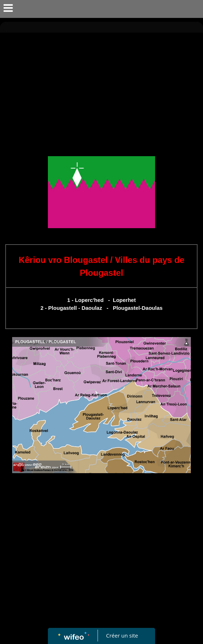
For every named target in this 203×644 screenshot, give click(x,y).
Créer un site (122, 635)
